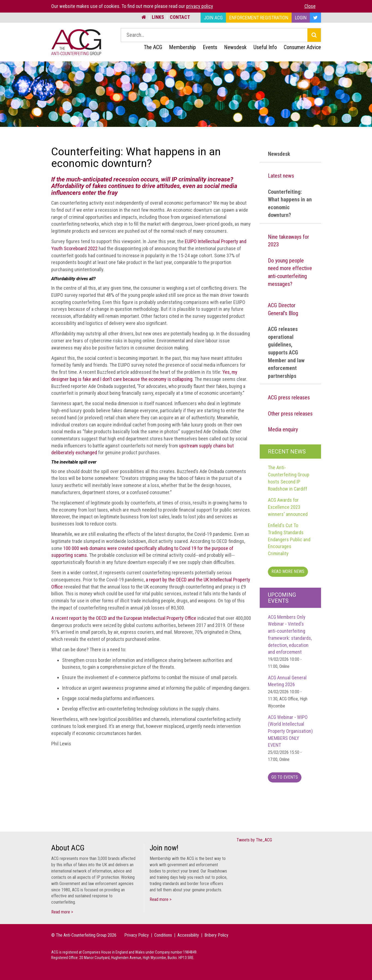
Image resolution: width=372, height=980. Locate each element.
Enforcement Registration (259, 18)
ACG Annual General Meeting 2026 (288, 692)
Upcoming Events (282, 598)
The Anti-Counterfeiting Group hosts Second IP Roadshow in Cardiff (289, 478)
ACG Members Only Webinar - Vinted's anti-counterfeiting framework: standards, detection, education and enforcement (290, 642)
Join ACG (213, 18)
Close (310, 6)
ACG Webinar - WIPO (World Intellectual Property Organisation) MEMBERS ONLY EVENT (290, 738)
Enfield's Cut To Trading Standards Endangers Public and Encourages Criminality (289, 539)
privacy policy (200, 6)
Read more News (288, 571)
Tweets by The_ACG (254, 840)
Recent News (287, 452)
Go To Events (285, 777)
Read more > (62, 912)
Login (301, 18)
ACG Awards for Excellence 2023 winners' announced (288, 507)
